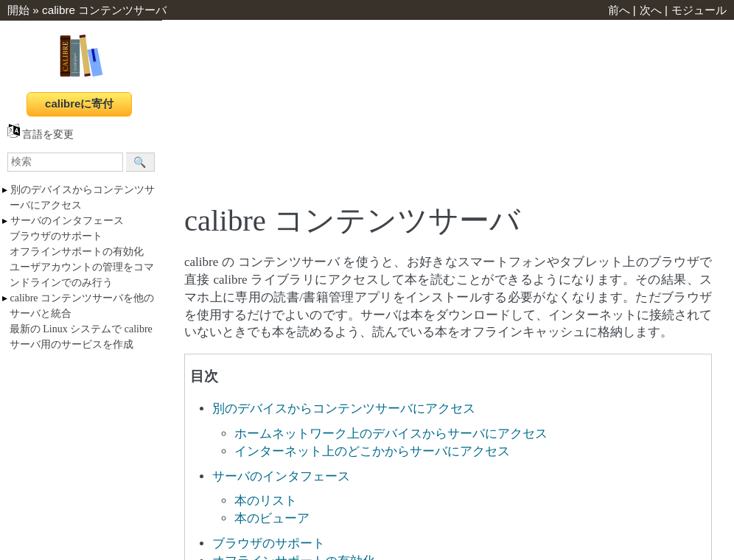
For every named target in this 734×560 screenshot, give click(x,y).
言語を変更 (41, 134)
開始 (18, 10)
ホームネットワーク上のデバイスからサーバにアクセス (391, 434)
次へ (651, 10)
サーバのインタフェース (67, 221)
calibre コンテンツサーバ (104, 10)
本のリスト (266, 501)
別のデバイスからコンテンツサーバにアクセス (344, 409)
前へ (619, 10)
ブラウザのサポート (56, 236)
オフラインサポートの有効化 (77, 252)
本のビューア (272, 518)
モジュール (699, 10)
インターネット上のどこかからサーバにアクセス (372, 451)
